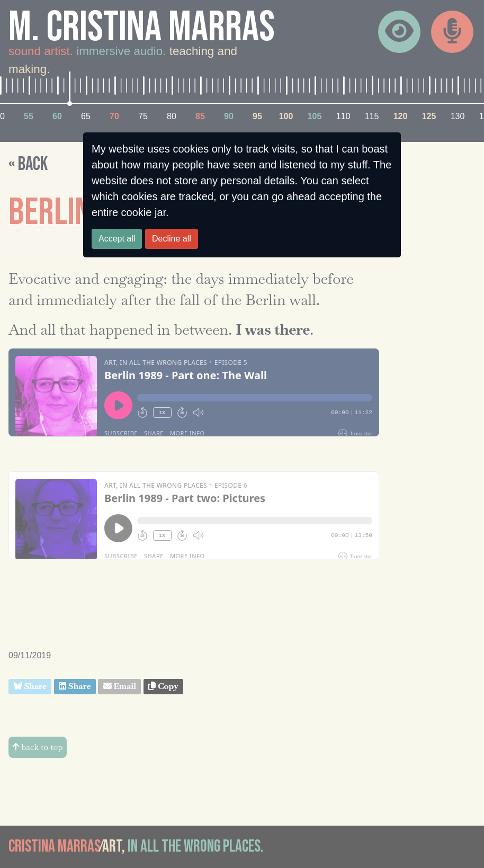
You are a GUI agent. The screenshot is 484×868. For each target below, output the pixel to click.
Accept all (117, 239)
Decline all (172, 239)
